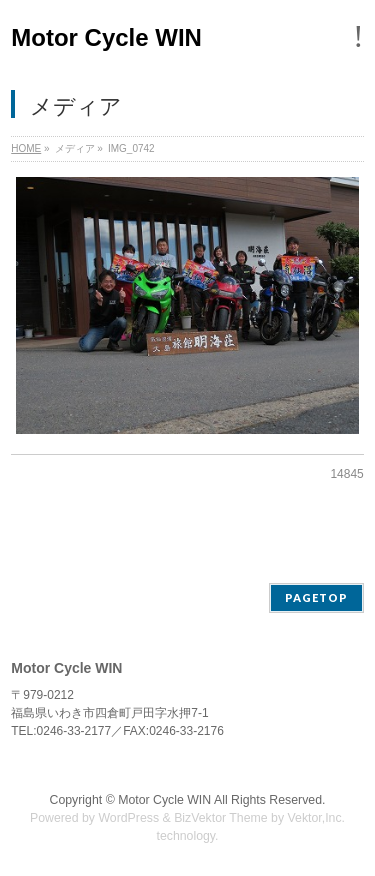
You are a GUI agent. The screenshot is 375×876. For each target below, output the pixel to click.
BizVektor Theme (221, 818)
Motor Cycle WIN (106, 37)
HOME (26, 148)
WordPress (128, 818)
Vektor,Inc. (317, 818)
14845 (346, 474)
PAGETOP (316, 597)
